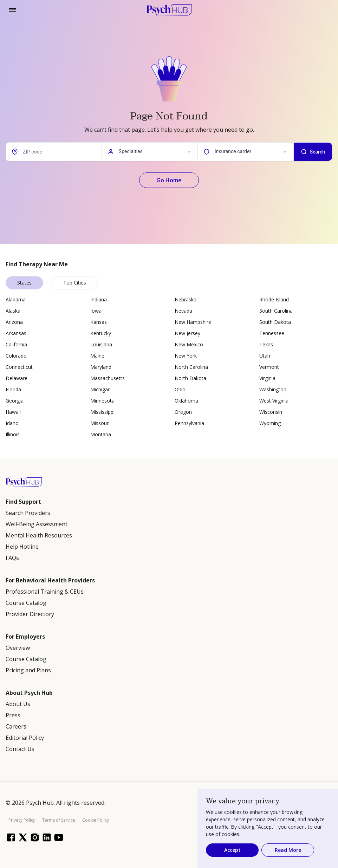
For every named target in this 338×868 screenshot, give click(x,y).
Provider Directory (30, 614)
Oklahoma (186, 401)
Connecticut (19, 367)
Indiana (99, 299)
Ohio (180, 389)
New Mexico (189, 344)
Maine (97, 356)
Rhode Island (274, 299)
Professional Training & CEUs (45, 592)
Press (13, 715)
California (16, 344)
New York (186, 356)
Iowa (96, 311)
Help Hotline (22, 547)
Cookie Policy (96, 820)
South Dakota (275, 322)
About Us (18, 704)
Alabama (16, 299)
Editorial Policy (25, 738)
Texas (266, 344)
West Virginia (274, 401)
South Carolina (276, 311)
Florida (13, 389)
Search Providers (28, 513)
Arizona (14, 322)
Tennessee (272, 333)
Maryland (101, 367)
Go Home (169, 180)
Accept (232, 850)
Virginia (267, 378)
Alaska (13, 311)
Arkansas (16, 333)
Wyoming (270, 423)
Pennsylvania (189, 423)
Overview (18, 648)
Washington (273, 389)
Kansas (99, 322)
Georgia (15, 401)
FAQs (12, 558)
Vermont (269, 367)
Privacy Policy (22, 820)
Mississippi (102, 412)
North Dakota (190, 378)
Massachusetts (108, 378)
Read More (288, 850)
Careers (16, 726)
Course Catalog (26, 603)
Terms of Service (59, 820)
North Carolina (191, 367)
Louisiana (101, 344)
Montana (101, 434)
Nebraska (186, 299)
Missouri (100, 423)
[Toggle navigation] (13, 10)
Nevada (183, 311)
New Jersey (187, 333)
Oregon (183, 412)
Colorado (16, 356)
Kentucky (101, 333)
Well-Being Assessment (37, 524)
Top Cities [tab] (75, 283)
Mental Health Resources (39, 535)
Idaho (12, 423)
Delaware (17, 378)
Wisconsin (271, 412)
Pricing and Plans (28, 670)
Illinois (13, 434)
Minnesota (102, 401)
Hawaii (13, 412)
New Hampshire (193, 322)
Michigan (100, 389)
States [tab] (24, 283)
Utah (265, 356)
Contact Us (20, 749)
